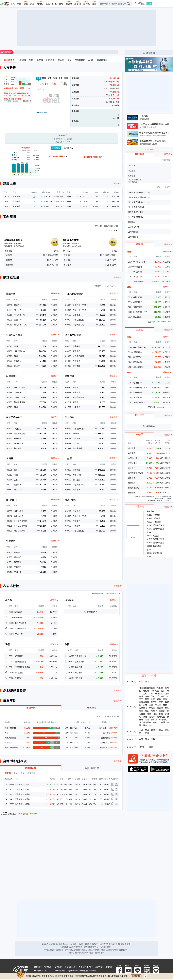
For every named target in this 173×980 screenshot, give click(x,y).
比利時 (146, 691)
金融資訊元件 (70, 967)
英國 (147, 730)
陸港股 (40, 4)
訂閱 (94, 4)
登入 (144, 4)
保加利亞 (155, 691)
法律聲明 (109, 967)
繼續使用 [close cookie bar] (136, 976)
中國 (151, 694)
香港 (165, 699)
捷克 (147, 696)
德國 (153, 696)
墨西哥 (162, 711)
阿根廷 (160, 688)
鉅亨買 (78, 4)
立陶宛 (152, 708)
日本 (161, 730)
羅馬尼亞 (161, 717)
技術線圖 (150, 53)
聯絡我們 (82, 967)
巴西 (163, 691)
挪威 (155, 714)
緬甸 (141, 682)
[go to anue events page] (135, 4)
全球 (61, 4)
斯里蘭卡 (143, 708)
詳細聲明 (124, 950)
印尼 (161, 702)
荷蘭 (149, 714)
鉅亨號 (86, 4)
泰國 (155, 722)
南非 (151, 725)
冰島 (151, 705)
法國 (153, 699)
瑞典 (147, 720)
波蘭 (145, 717)
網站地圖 (99, 967)
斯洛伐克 (147, 722)
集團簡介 (48, 967)
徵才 (91, 967)
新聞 (19, 4)
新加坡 (154, 720)
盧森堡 (160, 708)
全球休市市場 (149, 675)
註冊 (149, 4)
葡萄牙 (152, 717)
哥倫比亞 (159, 694)
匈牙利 (154, 702)
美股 (32, 4)
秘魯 (161, 714)
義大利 (158, 705)
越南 (147, 682)
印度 (145, 705)
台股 (26, 4)
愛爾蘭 (154, 730)
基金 (48, 4)
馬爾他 (154, 711)
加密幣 (69, 4)
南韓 (165, 705)
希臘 (159, 699)
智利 (145, 694)
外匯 (54, 4)
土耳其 (162, 722)
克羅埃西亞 (144, 702)
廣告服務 (58, 967)
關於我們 (38, 967)
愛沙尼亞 (161, 696)
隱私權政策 (123, 976)
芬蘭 (147, 699)
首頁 (13, 4)
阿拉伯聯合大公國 (147, 688)
